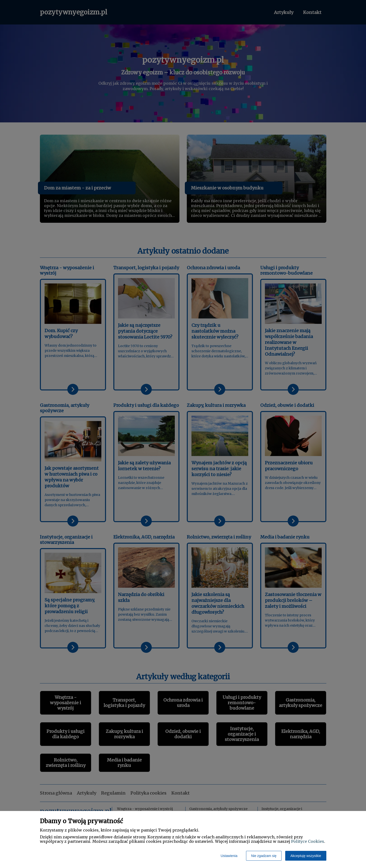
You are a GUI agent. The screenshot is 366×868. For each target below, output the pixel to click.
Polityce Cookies (308, 841)
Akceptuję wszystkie (306, 856)
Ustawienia (229, 856)
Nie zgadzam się (264, 856)
